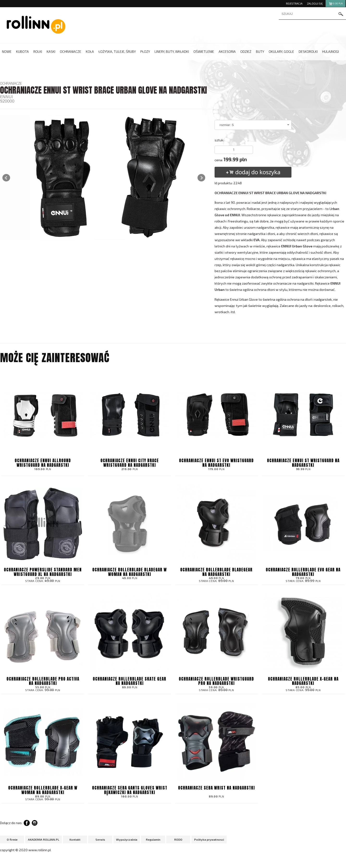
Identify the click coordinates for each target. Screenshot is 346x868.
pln (336, 4)
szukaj (341, 14)
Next (201, 178)
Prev (6, 178)
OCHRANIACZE (11, 83)
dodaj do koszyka (253, 172)
